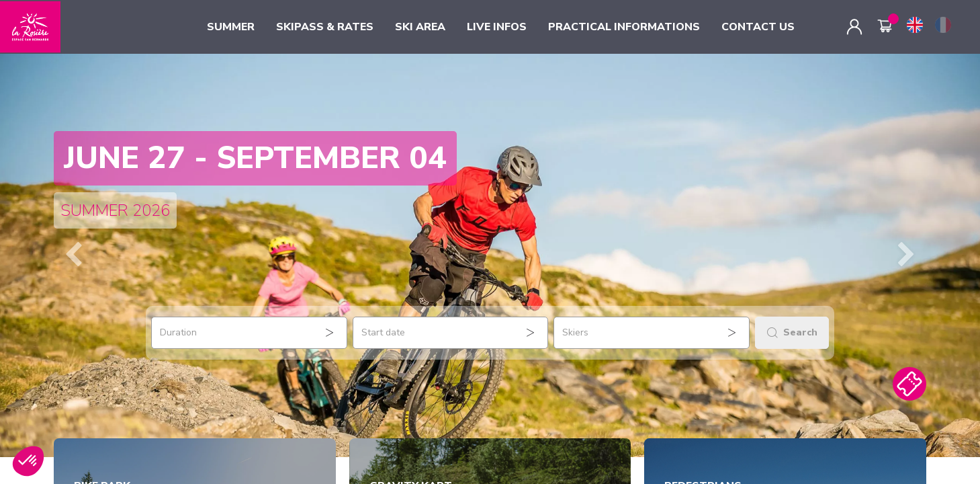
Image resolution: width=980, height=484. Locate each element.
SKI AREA (420, 27)
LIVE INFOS (497, 27)
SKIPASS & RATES (325, 27)
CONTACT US (758, 27)
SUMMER (231, 27)
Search (792, 332)
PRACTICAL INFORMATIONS (624, 27)
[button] (74, 255)
